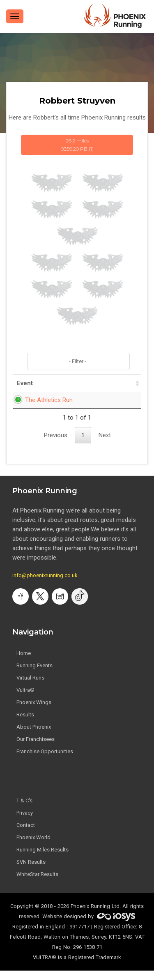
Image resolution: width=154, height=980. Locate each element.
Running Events (34, 675)
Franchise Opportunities (45, 761)
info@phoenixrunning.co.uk (45, 585)
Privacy (25, 822)
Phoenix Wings (34, 712)
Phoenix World (33, 847)
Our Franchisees (36, 749)
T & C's (24, 810)
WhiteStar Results (37, 884)
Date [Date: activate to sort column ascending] (89, 383)
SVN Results (31, 871)
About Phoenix (34, 736)
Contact (26, 834)
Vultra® (25, 699)
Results (25, 724)
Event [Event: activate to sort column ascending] (25, 383)
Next (105, 445)
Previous (56, 445)
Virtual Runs (30, 687)
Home (24, 663)
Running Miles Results (43, 859)
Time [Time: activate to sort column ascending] (123, 383)
